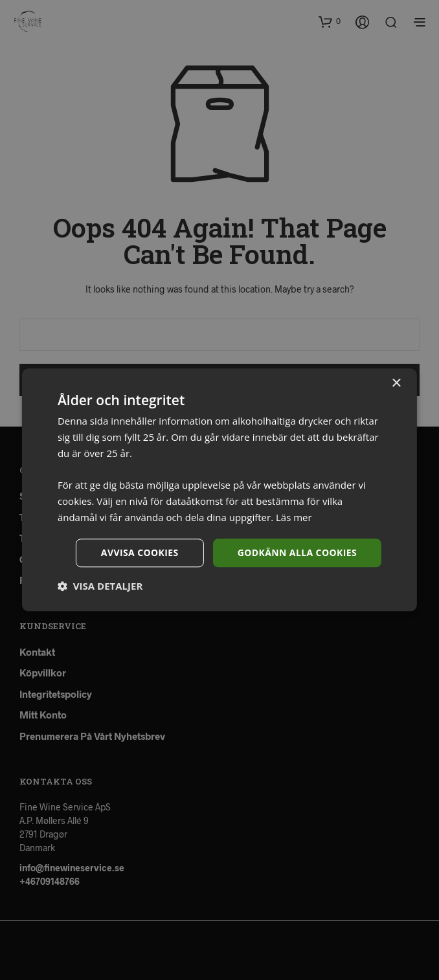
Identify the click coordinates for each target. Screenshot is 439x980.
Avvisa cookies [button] (140, 552)
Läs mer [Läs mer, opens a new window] (294, 517)
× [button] (396, 384)
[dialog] (219, 490)
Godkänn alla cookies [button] (297, 552)
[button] (100, 586)
